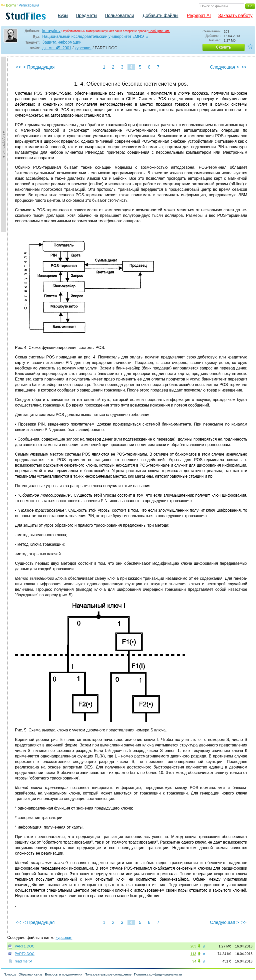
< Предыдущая (39, 67)
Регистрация (29, 5)
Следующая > (224, 67)
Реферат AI (199, 16)
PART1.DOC (25, 946)
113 (193, 954)
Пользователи (119, 16)
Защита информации (62, 42)
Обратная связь (30, 974)
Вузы (63, 16)
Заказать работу (235, 16)
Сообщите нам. (159, 31)
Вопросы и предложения (64, 974)
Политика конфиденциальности (158, 974)
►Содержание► (4, 144)
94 (194, 961)
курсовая (83, 48)
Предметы (86, 16)
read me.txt (23, 961)
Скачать (223, 47)
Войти (11, 5)
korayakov (51, 31)
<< (18, 67)
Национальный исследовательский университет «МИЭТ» (95, 36)
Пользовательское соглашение (108, 974)
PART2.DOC (25, 954)
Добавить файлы (160, 16)
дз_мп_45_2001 (57, 48)
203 (193, 946)
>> (244, 67)
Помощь (10, 974)
